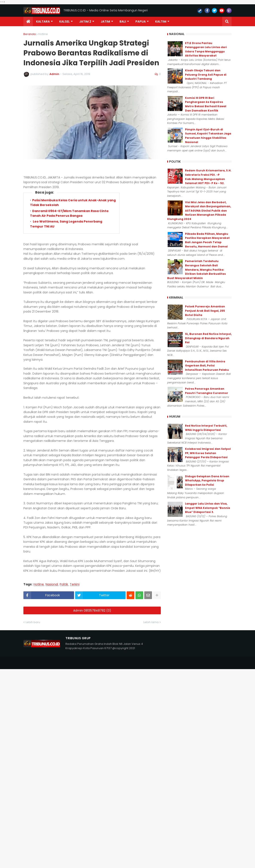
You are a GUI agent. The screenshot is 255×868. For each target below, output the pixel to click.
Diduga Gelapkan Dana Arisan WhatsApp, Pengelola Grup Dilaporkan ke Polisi (207, 481)
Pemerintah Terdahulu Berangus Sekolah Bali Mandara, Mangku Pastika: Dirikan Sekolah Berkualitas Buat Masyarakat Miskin (197, 269)
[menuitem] (28, 21)
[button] (227, 21)
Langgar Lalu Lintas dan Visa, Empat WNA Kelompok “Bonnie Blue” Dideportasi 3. (208, 508)
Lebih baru (33, 622)
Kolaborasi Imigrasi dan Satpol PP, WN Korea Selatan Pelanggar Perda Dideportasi (208, 453)
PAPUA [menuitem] (141, 21)
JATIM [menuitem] (105, 21)
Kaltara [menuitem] (43, 21)
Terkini (75, 584)
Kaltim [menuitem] (161, 21)
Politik (64, 584)
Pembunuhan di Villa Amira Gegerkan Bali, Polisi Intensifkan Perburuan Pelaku (207, 366)
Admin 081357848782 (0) (92, 610)
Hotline (43, 34)
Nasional (52, 584)
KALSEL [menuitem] (65, 21)
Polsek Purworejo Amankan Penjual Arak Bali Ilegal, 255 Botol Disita (205, 311)
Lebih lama (151, 622)
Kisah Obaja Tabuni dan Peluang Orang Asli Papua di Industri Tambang (206, 75)
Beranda (30, 34)
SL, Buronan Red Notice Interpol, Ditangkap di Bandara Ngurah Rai (208, 338)
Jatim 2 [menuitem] (85, 21)
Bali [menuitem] (123, 21)
